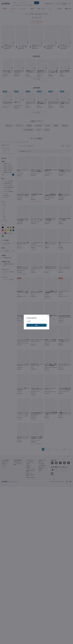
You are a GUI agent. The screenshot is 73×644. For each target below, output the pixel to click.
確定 (36, 325)
